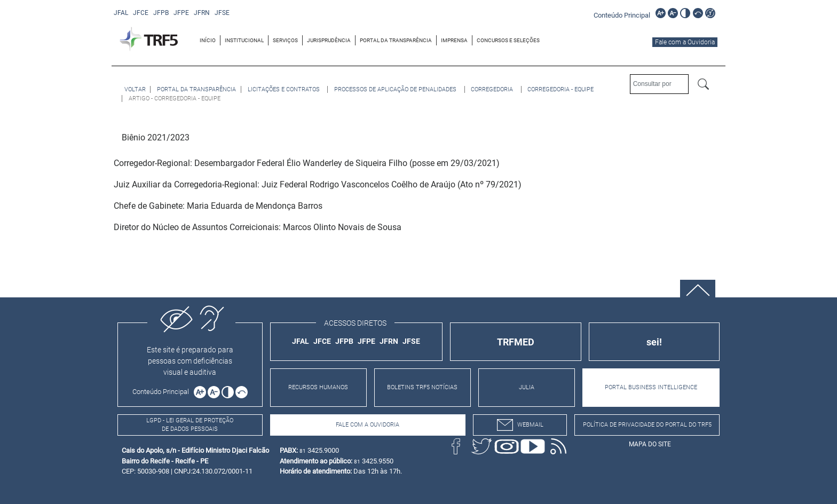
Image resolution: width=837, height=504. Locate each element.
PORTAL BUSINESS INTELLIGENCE (651, 387)
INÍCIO (208, 40)
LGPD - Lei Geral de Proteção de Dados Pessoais (190, 425)
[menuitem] (208, 40)
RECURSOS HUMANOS (318, 387)
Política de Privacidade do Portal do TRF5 (647, 425)
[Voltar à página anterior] (135, 89)
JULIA (527, 387)
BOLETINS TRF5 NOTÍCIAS (422, 387)
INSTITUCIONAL (244, 40)
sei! (654, 342)
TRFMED (516, 342)
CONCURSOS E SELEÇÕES (508, 40)
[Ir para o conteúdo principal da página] (623, 15)
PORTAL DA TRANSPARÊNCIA (396, 40)
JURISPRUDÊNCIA (329, 40)
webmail (520, 425)
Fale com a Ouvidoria (685, 42)
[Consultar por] (659, 84)
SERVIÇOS (285, 40)
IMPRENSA (454, 40)
